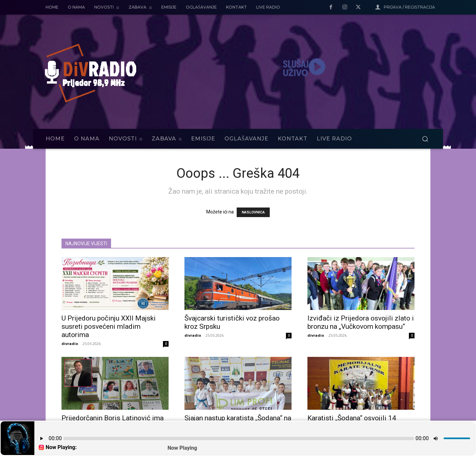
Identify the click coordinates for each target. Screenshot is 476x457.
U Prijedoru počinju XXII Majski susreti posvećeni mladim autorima (109, 326)
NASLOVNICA (253, 212)
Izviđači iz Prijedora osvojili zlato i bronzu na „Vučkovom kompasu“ (361, 322)
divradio (70, 343)
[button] (425, 139)
